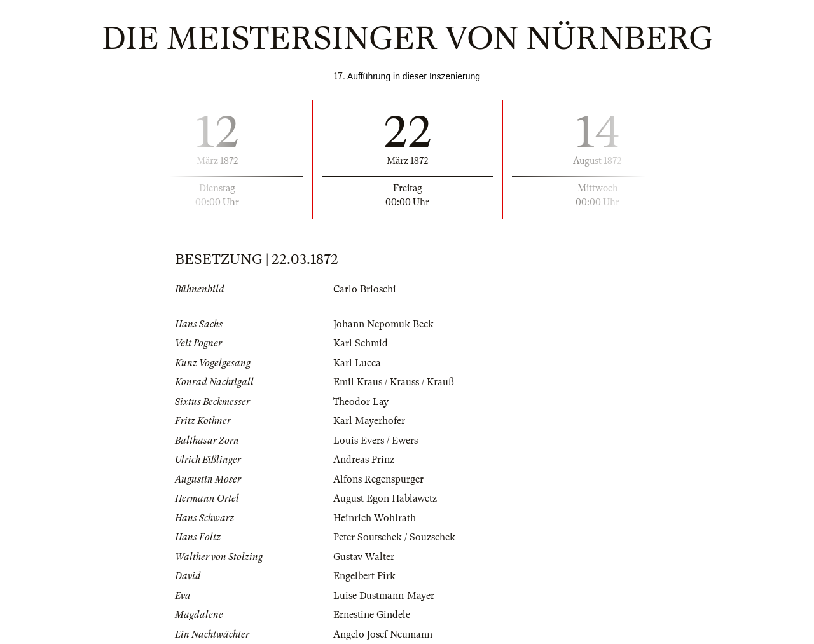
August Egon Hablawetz (385, 498)
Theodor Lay (361, 402)
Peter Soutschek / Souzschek (394, 537)
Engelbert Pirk (364, 576)
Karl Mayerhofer (369, 421)
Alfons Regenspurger (378, 479)
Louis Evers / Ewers (376, 441)
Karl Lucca (357, 363)
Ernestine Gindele (372, 615)
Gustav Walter (364, 557)
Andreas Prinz (364, 460)
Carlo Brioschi (365, 289)
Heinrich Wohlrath (375, 518)
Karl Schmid (361, 343)
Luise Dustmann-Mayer (384, 596)
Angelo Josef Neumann (383, 634)
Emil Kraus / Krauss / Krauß (394, 382)
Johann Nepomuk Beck (383, 324)
